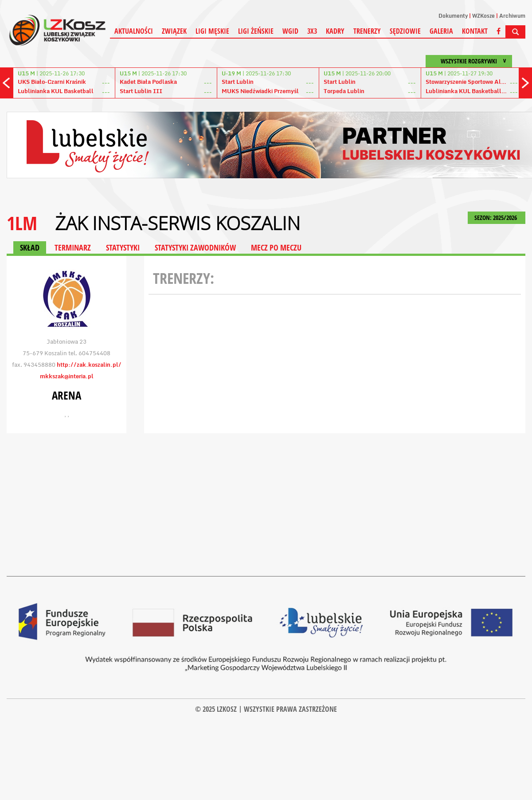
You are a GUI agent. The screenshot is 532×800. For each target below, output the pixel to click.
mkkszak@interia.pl (67, 376)
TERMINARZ (73, 247)
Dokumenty (453, 16)
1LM (22, 223)
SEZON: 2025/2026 (497, 218)
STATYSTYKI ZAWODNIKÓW (195, 247)
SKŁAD (30, 247)
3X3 (312, 31)
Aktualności (134, 31)
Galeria (441, 31)
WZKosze (483, 16)
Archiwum (512, 16)
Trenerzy (367, 31)
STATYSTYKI (123, 247)
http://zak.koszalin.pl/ (89, 365)
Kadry (335, 31)
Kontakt (475, 31)
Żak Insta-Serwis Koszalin (178, 223)
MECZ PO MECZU (276, 247)
